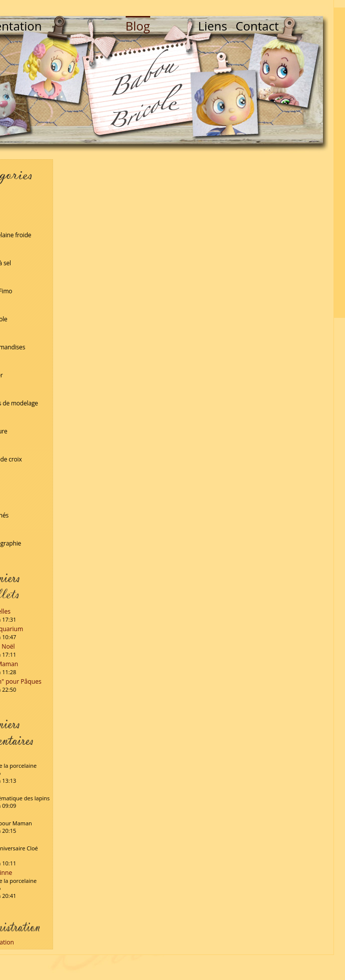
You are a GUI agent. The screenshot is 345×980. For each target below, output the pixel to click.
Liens (213, 26)
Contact (257, 26)
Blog (138, 26)
